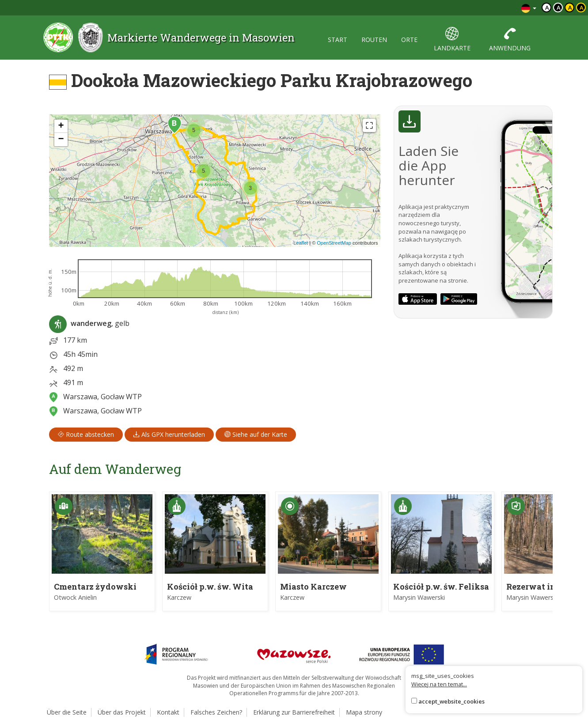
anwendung (510, 40)
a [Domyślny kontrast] (547, 8)
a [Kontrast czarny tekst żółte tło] (570, 8)
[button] (175, 125)
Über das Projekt (122, 712)
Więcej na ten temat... (439, 684)
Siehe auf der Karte (256, 434)
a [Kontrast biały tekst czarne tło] (559, 8)
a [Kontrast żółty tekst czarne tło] (582, 8)
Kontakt (168, 712)
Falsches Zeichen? (216, 712)
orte (409, 40)
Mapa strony (364, 712)
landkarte (452, 40)
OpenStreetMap (334, 243)
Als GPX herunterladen (169, 434)
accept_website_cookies (451, 701)
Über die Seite (67, 712)
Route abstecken (86, 434)
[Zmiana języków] (529, 8)
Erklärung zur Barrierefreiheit (294, 712)
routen (374, 40)
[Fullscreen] (369, 125)
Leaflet (301, 243)
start (338, 40)
